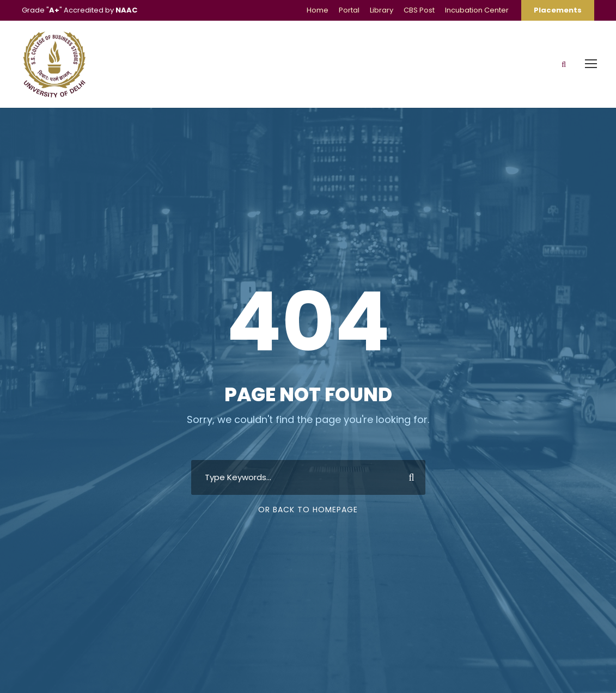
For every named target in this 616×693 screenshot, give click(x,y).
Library (382, 10)
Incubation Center (477, 10)
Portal (349, 10)
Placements (558, 10)
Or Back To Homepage (308, 510)
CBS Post (419, 10)
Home (318, 10)
